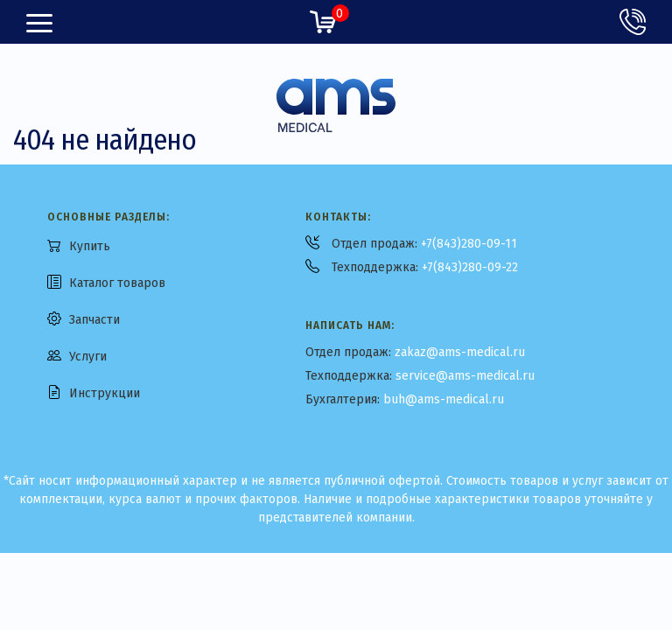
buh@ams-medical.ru (444, 399)
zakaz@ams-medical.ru (460, 352)
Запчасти (94, 320)
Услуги (88, 357)
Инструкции (105, 393)
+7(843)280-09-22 (470, 267)
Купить (90, 246)
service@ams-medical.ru (465, 376)
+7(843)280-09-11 (469, 244)
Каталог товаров (117, 283)
